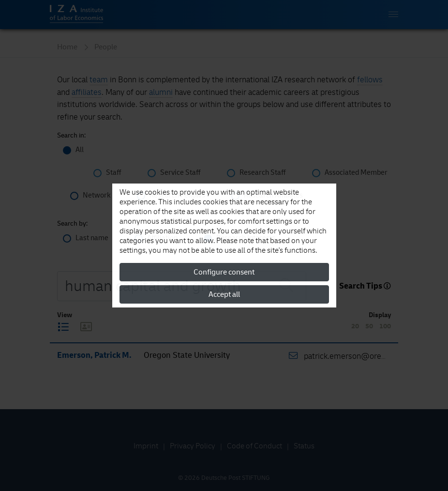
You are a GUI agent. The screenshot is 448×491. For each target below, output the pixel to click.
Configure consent (224, 272)
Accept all (224, 294)
